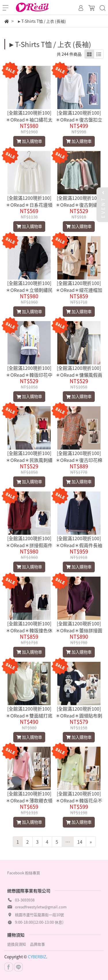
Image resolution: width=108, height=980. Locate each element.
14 (80, 842)
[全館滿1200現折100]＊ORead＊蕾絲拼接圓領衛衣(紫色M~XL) (79, 630)
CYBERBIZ (37, 957)
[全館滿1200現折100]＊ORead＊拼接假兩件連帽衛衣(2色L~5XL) (29, 545)
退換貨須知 (17, 944)
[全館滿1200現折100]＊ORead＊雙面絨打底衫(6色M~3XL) (29, 716)
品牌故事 (37, 944)
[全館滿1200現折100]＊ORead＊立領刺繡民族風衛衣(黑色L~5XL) (29, 290)
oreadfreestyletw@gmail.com (41, 907)
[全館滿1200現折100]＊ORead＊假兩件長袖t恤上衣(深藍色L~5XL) (79, 545)
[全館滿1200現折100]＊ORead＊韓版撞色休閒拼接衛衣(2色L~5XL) (29, 630)
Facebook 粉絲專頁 (24, 873)
